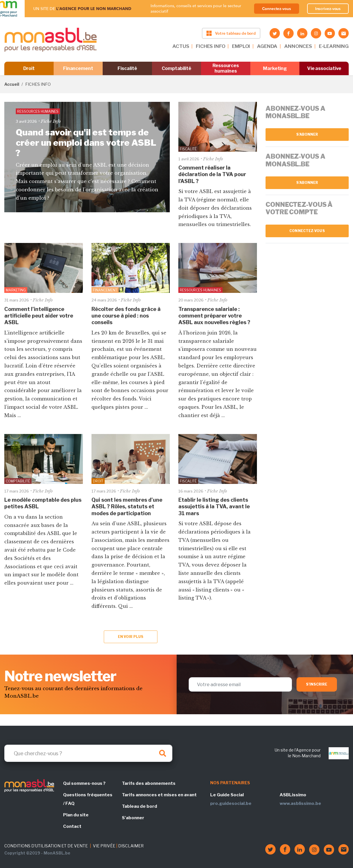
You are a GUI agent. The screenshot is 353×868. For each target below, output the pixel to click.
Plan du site (76, 815)
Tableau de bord (140, 806)
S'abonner (307, 134)
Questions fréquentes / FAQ (88, 799)
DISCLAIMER (131, 846)
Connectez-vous (277, 9)
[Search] (88, 753)
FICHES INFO (210, 46)
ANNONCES (298, 46)
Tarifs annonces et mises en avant (159, 795)
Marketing (275, 68)
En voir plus (131, 637)
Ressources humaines (226, 68)
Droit (29, 68)
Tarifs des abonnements (149, 783)
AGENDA (267, 46)
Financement (78, 68)
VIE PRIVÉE (104, 846)
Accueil (12, 84)
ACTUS (181, 46)
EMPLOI (241, 46)
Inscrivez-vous (328, 9)
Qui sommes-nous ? (84, 783)
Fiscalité (127, 68)
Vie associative (324, 68)
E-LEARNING (334, 46)
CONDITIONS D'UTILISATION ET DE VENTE (46, 846)
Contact (72, 826)
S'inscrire (317, 684)
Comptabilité (176, 68)
